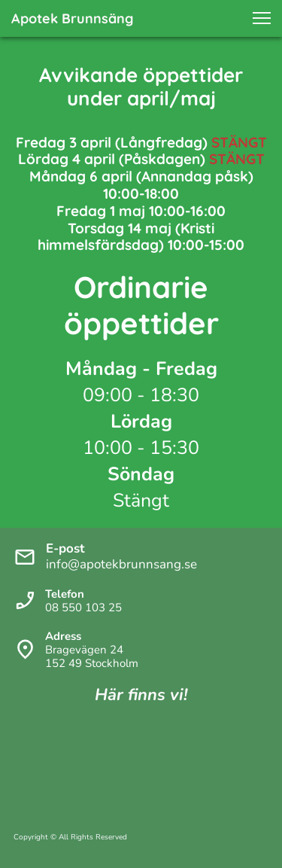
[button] (262, 18)
